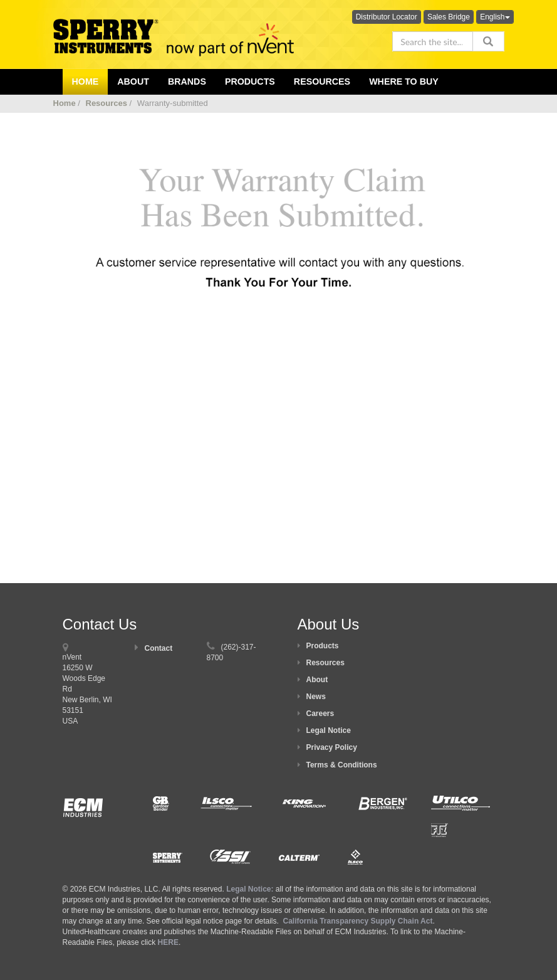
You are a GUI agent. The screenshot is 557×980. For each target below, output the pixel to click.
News (316, 697)
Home (65, 103)
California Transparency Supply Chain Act (357, 921)
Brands (187, 82)
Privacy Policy (332, 747)
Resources (322, 82)
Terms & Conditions (342, 765)
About (317, 680)
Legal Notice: (251, 889)
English (495, 17)
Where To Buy (404, 82)
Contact (159, 648)
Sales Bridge (449, 17)
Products (250, 82)
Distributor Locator (387, 17)
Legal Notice (329, 730)
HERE (168, 942)
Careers (320, 714)
